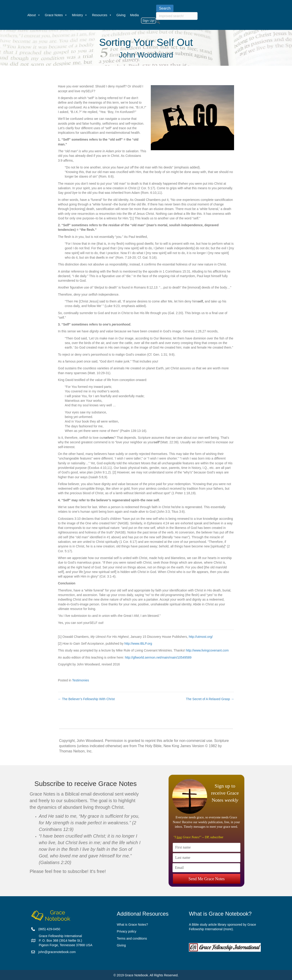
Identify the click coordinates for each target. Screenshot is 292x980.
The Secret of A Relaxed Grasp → (210, 699)
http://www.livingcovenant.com (207, 650)
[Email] (206, 868)
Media (134, 15)
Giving (121, 15)
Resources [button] (102, 15)
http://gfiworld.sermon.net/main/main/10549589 (158, 657)
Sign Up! (149, 21)
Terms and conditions (132, 938)
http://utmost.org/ (201, 637)
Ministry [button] (80, 15)
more (228, 929)
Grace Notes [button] (56, 15)
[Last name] (207, 858)
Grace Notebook (136, 975)
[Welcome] (23, 15)
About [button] (34, 15)
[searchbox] (177, 16)
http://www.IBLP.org (138, 644)
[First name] (207, 847)
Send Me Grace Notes (206, 878)
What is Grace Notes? (132, 925)
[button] (158, 22)
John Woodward (146, 55)
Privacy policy (127, 931)
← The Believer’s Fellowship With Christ (86, 699)
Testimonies (81, 680)
